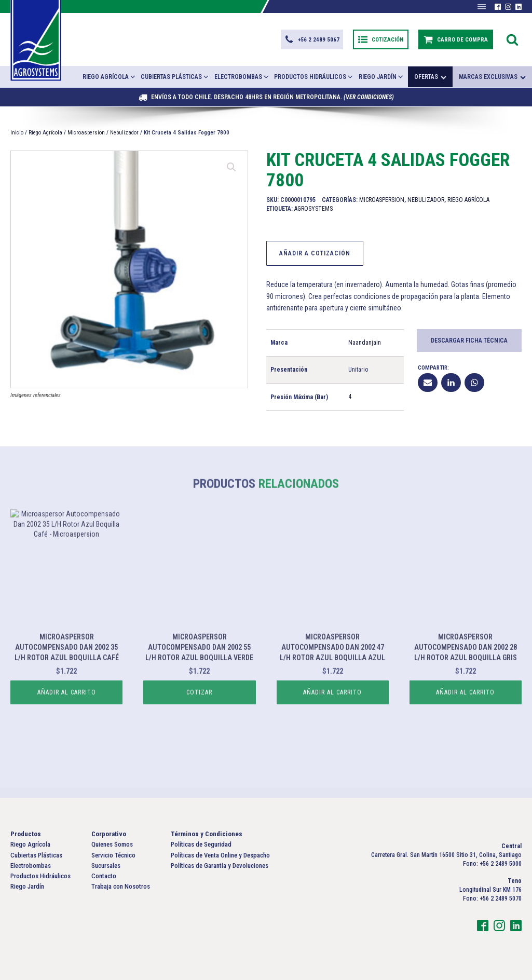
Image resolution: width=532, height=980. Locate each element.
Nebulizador (124, 133)
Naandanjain (365, 343)
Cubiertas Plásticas (175, 77)
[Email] (428, 383)
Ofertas (430, 77)
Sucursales (106, 866)
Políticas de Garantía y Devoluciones (220, 866)
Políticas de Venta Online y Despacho (220, 855)
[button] (312, 39)
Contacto (104, 876)
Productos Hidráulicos (314, 77)
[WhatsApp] (474, 383)
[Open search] (512, 39)
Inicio (17, 133)
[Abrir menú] (482, 7)
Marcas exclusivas (492, 77)
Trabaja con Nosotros (121, 886)
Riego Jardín (381, 77)
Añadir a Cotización (315, 253)
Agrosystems (313, 209)
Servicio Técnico (113, 855)
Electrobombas (242, 77)
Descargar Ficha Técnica (469, 341)
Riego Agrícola (110, 77)
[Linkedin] (451, 383)
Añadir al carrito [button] (67, 725)
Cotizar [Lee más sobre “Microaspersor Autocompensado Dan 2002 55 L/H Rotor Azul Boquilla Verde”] (199, 725)
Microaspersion (86, 133)
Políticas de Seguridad (201, 844)
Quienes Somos (112, 844)
